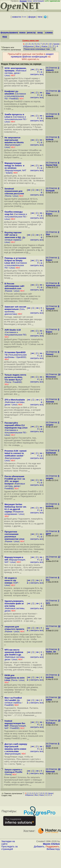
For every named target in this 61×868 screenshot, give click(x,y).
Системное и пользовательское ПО (15, 96)
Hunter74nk (52, 165)
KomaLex (51, 723)
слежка (49, 32)
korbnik (50, 116)
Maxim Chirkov (51, 844)
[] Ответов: (52, 68)
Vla (47, 559)
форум (32, 17)
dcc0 (48, 746)
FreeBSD (14, 99)
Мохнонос (51, 377)
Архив (56, 44)
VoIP (16, 583)
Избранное (28, 46)
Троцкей (50, 309)
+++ (24, 17)
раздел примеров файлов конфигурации (32, 55)
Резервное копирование (14, 513)
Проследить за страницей (9, 848)
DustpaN (50, 191)
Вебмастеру (53, 849)
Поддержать (52, 846)
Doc (48, 580)
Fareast (50, 354)
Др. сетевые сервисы (15, 239)
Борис (49, 214)
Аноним (50, 402)
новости (17, 17)
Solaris (9, 173)
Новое (44, 46)
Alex (48, 93)
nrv (47, 629)
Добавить (39, 846)
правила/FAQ (16, 32)
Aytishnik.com (53, 286)
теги (40, 17)
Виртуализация (13, 145)
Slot (48, 234)
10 (50, 44)
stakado (50, 70)
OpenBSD (21, 357)
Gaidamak (51, 453)
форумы (5, 32)
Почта (8, 196)
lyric (48, 603)
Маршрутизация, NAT (16, 170)
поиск (22, 32)
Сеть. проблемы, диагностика (15, 312)
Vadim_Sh (51, 652)
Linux (7, 75)
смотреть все (36, 74)
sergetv (50, 425)
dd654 (49, 700)
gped (48, 534)
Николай (50, 772)
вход (30, 1)
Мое (37, 46)
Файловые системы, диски (15, 72)
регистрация (38, 1)
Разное (9, 291)
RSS (5, 37)
